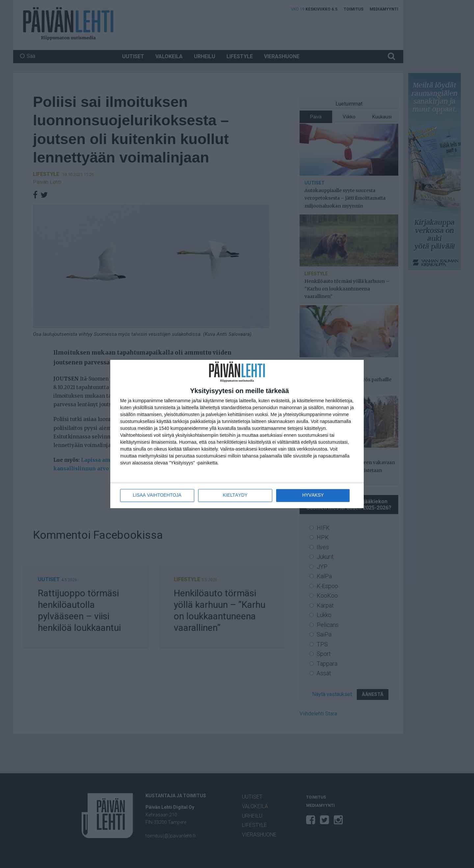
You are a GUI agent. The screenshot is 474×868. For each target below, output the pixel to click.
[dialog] (237, 434)
